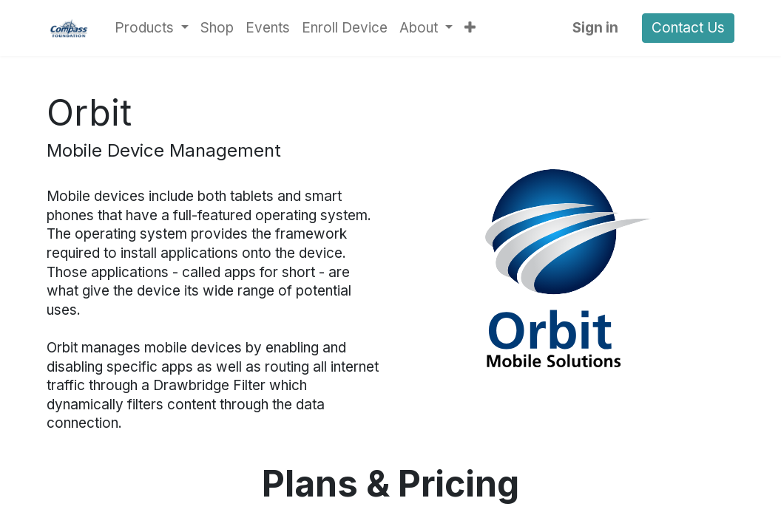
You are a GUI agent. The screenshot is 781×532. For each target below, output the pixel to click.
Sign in (595, 28)
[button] (470, 28)
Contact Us (688, 28)
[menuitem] (217, 28)
